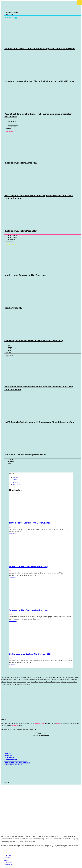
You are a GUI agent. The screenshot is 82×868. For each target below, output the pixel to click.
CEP (31, 677)
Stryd (37, 682)
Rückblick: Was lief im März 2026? (21, 231)
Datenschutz (9, 755)
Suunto (41, 682)
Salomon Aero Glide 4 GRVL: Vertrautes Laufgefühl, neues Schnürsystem (40, 49)
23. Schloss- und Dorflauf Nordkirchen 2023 (30, 654)
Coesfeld (36, 677)
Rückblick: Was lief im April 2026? (21, 163)
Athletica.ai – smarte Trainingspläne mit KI (25, 455)
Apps (10, 463)
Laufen (28, 680)
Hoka (12, 680)
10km (10, 347)
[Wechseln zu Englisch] (6, 467)
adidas (3, 677)
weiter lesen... (13, 533)
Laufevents (9, 241)
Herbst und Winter (74, 677)
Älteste (15, 480)
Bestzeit (12, 677)
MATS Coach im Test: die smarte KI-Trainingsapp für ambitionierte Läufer (40, 422)
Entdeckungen (44, 677)
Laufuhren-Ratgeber (12, 13)
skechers (20, 682)
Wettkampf (13, 684)
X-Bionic (28, 684)
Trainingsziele (13, 237)
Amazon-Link (39, 723)
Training (8, 129)
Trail (10, 351)
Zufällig (15, 482)
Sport (29, 682)
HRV (15, 680)
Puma (68, 680)
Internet (11, 459)
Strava (33, 682)
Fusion (51, 677)
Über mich (8, 855)
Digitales (8, 353)
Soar (25, 682)
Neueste (16, 477)
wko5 (23, 684)
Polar (58, 680)
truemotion (73, 682)
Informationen (44, 736)
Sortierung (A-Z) (18, 484)
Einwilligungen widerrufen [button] (13, 765)
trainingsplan (65, 682)
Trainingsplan (13, 235)
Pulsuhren (12, 123)
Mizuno (33, 680)
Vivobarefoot (5, 684)
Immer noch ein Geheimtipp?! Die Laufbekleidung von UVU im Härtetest (40, 81)
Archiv (6, 860)
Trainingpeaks (56, 682)
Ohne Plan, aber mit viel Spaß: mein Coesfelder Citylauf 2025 (34, 341)
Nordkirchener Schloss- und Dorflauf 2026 (25, 275)
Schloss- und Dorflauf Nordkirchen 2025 (29, 566)
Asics (7, 677)
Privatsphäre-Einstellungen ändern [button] (16, 761)
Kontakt (7, 858)
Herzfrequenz (5, 680)
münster (39, 680)
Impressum (8, 754)
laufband (23, 680)
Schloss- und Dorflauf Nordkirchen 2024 (29, 610)
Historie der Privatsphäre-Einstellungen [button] (17, 763)
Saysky (15, 682)
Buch (28, 677)
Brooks (17, 677)
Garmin (56, 677)
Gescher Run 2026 (13, 308)
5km (10, 345)
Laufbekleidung (13, 125)
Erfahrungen (12, 239)
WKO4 (19, 684)
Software (11, 461)
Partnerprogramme (11, 759)
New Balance (46, 680)
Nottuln (53, 680)
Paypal (58, 723)
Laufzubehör (12, 127)
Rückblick (74, 680)
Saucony (10, 682)
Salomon (4, 682)
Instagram (15, 726)
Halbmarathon (13, 349)
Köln (18, 680)
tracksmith (47, 682)
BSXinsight (23, 677)
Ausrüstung (9, 14)
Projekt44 (63, 680)
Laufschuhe (12, 121)
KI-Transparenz (9, 757)
